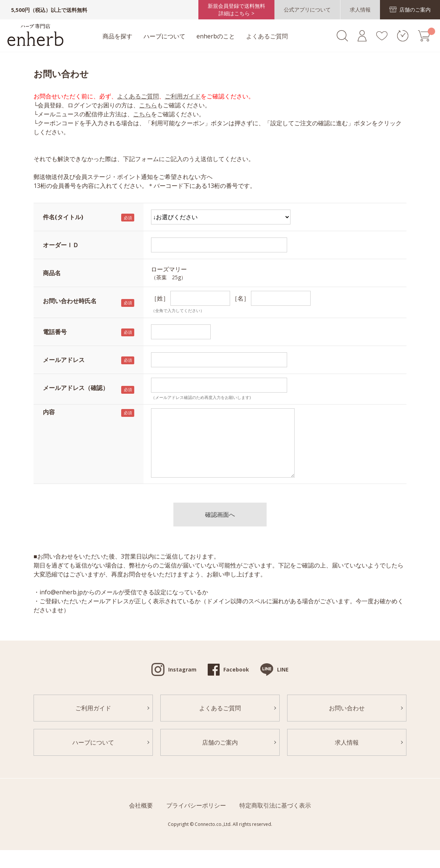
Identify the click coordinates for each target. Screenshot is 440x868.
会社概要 (141, 805)
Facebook (236, 669)
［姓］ (160, 298)
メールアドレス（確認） (76, 388)
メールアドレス (64, 360)
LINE (283, 669)
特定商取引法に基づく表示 (275, 805)
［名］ (241, 298)
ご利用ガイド (183, 96)
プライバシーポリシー (196, 805)
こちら (148, 105)
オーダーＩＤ (61, 245)
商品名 (52, 273)
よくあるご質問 (267, 36)
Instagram (182, 669)
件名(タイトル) (63, 217)
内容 (49, 412)
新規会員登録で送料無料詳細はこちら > (236, 10)
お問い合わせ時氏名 (70, 301)
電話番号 (55, 332)
